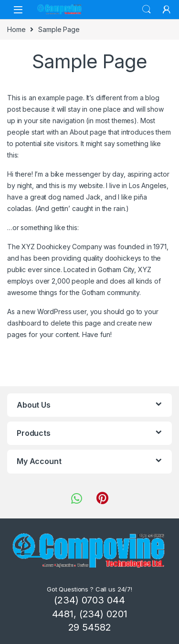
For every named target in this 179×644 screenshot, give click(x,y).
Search (147, 10)
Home (16, 29)
